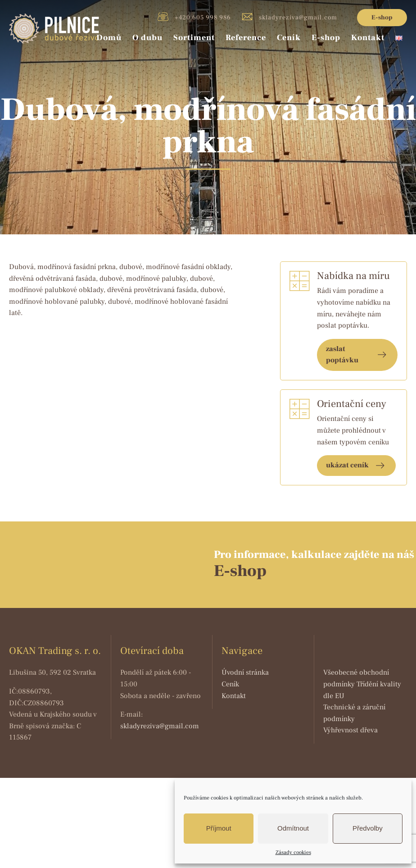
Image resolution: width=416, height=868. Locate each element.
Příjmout (219, 828)
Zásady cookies (293, 852)
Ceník (289, 38)
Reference (246, 38)
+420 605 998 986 (194, 17)
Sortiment (194, 38)
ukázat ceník (347, 465)
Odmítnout (293, 828)
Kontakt (368, 38)
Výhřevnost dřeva (350, 730)
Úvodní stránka (245, 672)
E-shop (382, 18)
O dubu (147, 38)
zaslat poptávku (342, 355)
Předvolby (368, 828)
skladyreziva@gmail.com (289, 17)
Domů (109, 38)
